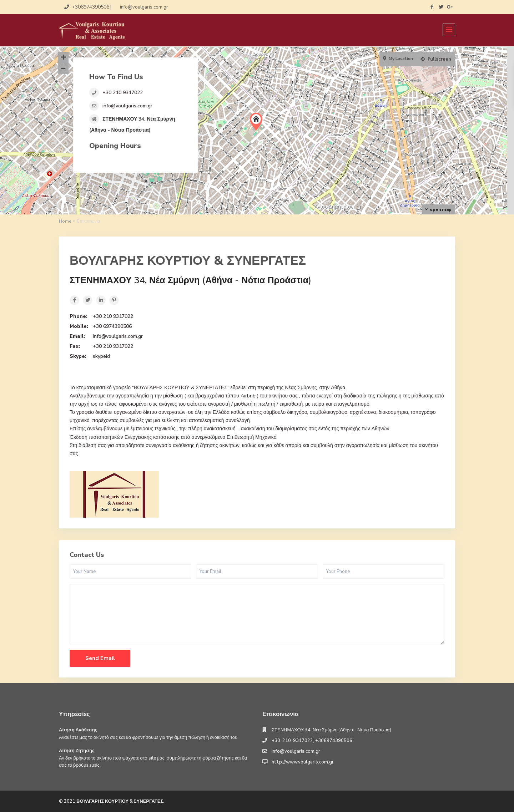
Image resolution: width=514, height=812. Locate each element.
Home (65, 221)
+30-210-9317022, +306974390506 (312, 741)
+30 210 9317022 (123, 93)
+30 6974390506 (112, 326)
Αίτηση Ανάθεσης (78, 730)
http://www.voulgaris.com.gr (303, 762)
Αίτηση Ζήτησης (77, 751)
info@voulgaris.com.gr (127, 106)
